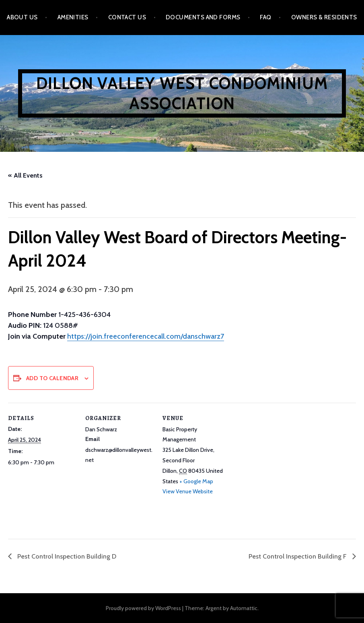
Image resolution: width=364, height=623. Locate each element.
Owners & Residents (324, 17)
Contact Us (127, 17)
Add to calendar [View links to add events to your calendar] (52, 378)
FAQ (265, 17)
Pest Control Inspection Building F (298, 556)
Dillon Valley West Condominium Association (182, 93)
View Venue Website (188, 491)
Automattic (244, 608)
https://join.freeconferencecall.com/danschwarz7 (146, 336)
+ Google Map (196, 481)
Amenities (73, 17)
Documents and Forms (203, 17)
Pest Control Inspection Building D (66, 556)
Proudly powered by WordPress (143, 608)
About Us (22, 17)
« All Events (25, 175)
